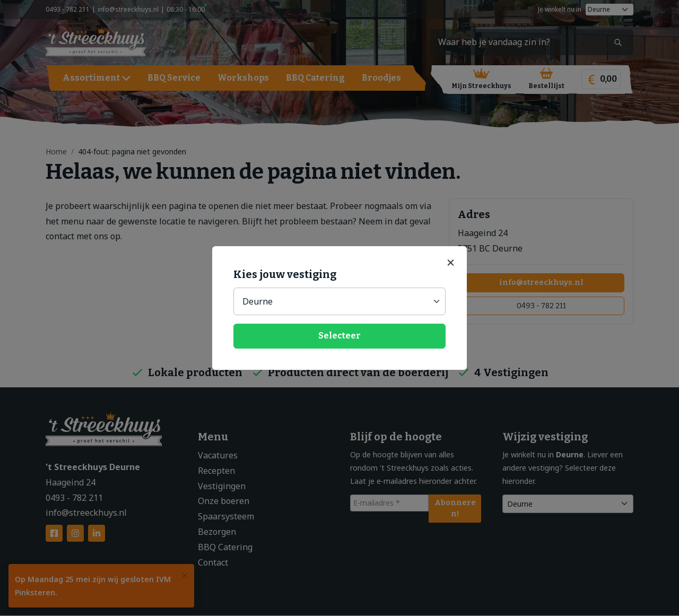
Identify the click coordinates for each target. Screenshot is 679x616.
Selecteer (339, 336)
